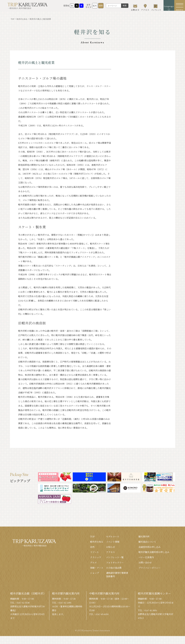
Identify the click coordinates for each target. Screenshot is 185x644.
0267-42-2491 (66, 605)
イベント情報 (107, 542)
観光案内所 (141, 537)
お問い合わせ (142, 564)
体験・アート (89, 570)
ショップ (87, 575)
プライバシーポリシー (147, 570)
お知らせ (104, 548)
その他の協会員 (108, 570)
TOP (84, 537)
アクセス (104, 553)
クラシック (88, 559)
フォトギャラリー (109, 564)
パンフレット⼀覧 (109, 559)
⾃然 (84, 548)
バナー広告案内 (143, 559)
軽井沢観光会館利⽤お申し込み (152, 553)
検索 (119, 7)
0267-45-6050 (103, 617)
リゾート (87, 553)
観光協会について (145, 542)
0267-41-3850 (151, 613)
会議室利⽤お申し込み (147, 548)
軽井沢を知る (89, 542)
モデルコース (107, 537)
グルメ (85, 564)
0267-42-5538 (24, 605)
